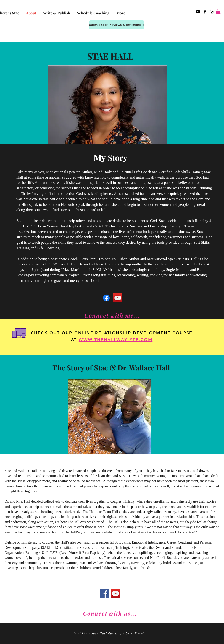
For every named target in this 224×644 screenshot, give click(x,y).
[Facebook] (106, 298)
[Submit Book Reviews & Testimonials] (117, 25)
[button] (218, 11)
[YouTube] (118, 298)
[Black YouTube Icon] (198, 12)
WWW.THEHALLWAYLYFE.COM (116, 340)
